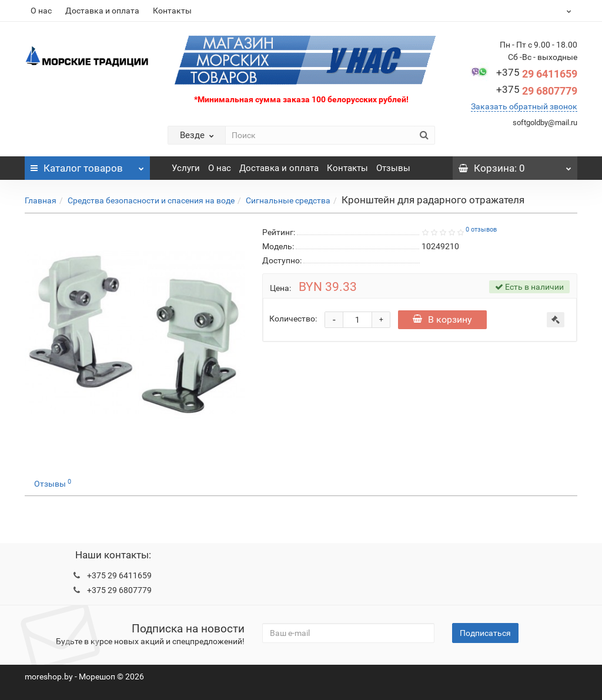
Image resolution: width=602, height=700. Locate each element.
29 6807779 (537, 91)
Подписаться (485, 633)
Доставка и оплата (102, 11)
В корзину (442, 319)
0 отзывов (481, 230)
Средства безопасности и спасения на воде (151, 200)
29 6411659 (537, 74)
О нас (41, 11)
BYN (540, 11)
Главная (41, 200)
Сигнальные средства (288, 200)
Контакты (172, 11)
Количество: (293, 319)
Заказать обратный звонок (524, 106)
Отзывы (393, 168)
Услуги (186, 168)
